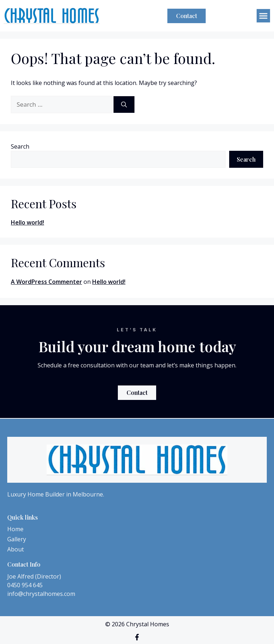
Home (15, 529)
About (16, 549)
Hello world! (27, 222)
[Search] (124, 105)
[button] (264, 16)
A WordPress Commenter (46, 282)
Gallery (17, 539)
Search (20, 146)
